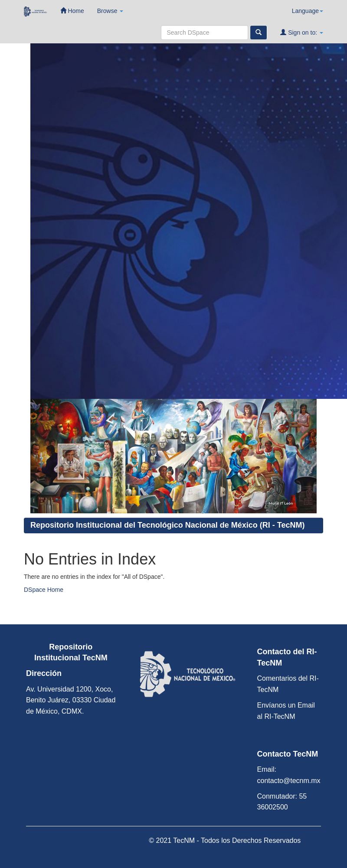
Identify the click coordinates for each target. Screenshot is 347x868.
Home (72, 11)
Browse (110, 11)
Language (308, 11)
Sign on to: (302, 32)
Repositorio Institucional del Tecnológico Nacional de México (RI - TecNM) (167, 525)
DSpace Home (44, 590)
